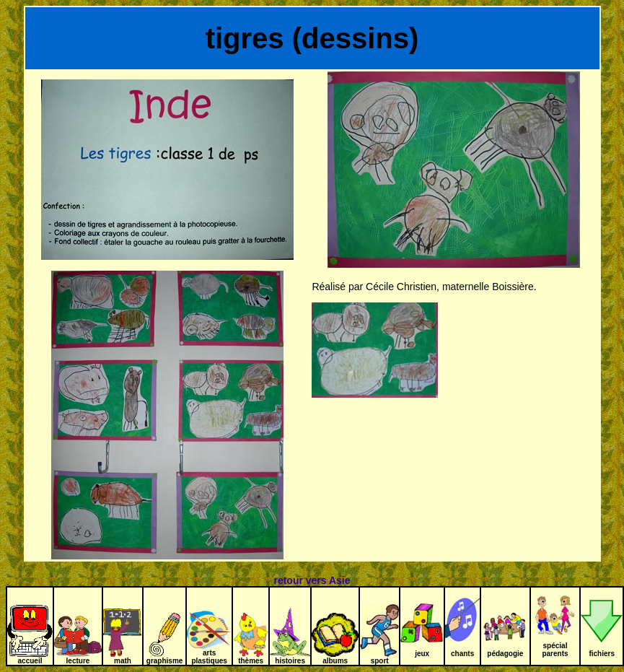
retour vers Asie (312, 580)
